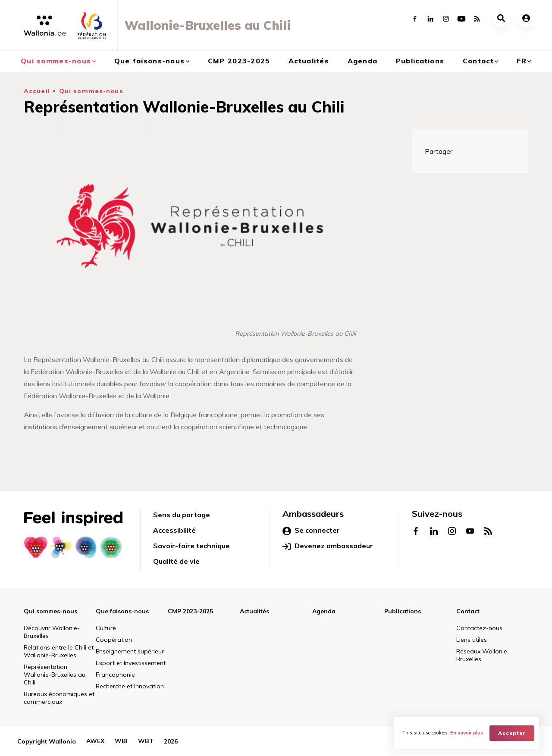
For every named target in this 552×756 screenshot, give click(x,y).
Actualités (309, 61)
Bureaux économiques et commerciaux (59, 698)
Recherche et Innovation (130, 686)
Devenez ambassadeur (328, 546)
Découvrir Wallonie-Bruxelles (52, 632)
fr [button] (522, 61)
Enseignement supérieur (130, 651)
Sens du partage (182, 515)
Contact (478, 61)
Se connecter (311, 531)
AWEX (95, 741)
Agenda (363, 61)
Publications (420, 61)
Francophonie (115, 675)
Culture (106, 628)
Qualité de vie (176, 561)
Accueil (37, 91)
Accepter (512, 733)
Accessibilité (174, 530)
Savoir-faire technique (191, 546)
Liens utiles (472, 640)
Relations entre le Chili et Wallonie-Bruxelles (59, 651)
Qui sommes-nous (56, 61)
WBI (121, 741)
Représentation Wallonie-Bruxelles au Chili (55, 675)
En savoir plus (467, 733)
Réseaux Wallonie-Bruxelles (483, 655)
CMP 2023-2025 (239, 61)
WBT (146, 741)
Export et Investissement (131, 663)
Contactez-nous (479, 628)
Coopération (114, 640)
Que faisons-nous (149, 61)
